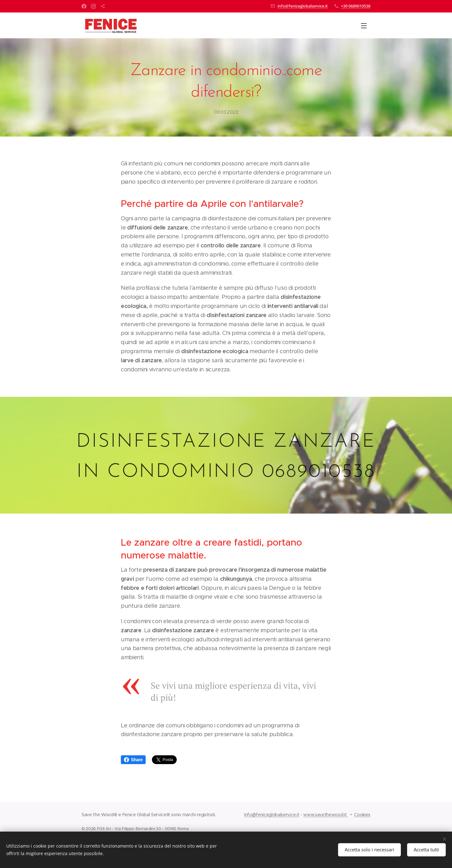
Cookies (362, 815)
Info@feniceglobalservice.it (272, 815)
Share (133, 760)
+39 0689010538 (356, 6)
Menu (364, 26)
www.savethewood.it (326, 815)
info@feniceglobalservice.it (303, 6)
